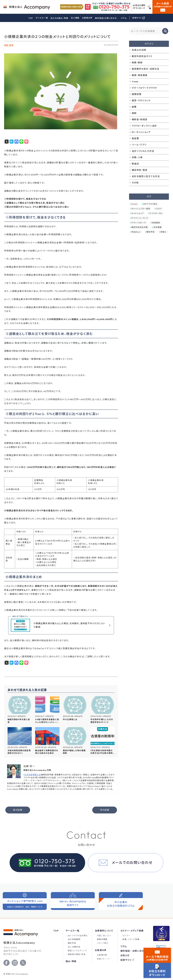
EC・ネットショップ (141, 132)
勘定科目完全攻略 (140, 227)
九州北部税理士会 (33, 775)
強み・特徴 (71, 961)
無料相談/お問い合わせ (106, 18)
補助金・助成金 (140, 119)
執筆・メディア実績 (131, 939)
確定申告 (151, 232)
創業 (134, 107)
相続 (134, 113)
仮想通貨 (156, 223)
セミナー (126, 936)
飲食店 (135, 164)
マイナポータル (156, 213)
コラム (124, 18)
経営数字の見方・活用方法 (145, 69)
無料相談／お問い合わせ (133, 951)
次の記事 (104, 810)
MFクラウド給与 (150, 204)
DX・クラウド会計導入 (78, 936)
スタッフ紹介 (103, 943)
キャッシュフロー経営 (141, 209)
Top (56, 931)
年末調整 (158, 227)
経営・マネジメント (141, 100)
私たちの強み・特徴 (59, 18)
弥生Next (136, 232)
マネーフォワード (139, 223)
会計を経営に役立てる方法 (146, 176)
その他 (135, 183)
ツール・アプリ (139, 145)
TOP (31, 18)
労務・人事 (137, 157)
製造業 (135, 138)
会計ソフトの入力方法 (143, 151)
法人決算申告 (74, 947)
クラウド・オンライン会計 (144, 126)
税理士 (164, 232)
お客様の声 (87, 18)
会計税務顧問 (74, 939)
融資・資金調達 (140, 75)
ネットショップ (138, 213)
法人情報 (75, 18)
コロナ (159, 209)
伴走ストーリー (104, 959)
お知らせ (125, 955)
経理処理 (137, 94)
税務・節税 (9, 45)
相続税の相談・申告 (77, 954)
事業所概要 (102, 939)
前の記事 (18, 810)
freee (135, 81)
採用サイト (126, 960)
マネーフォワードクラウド (144, 88)
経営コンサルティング (77, 951)
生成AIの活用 (139, 50)
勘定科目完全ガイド (142, 56)
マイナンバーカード (140, 218)
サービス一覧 (42, 18)
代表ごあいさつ (104, 936)
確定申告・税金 (140, 170)
